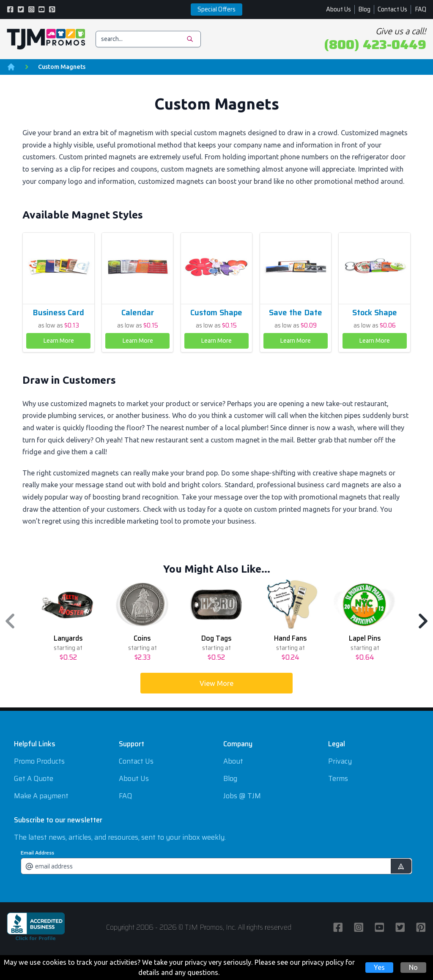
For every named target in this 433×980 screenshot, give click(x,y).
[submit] (401, 866)
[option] (68, 621)
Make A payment (41, 796)
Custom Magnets (62, 67)
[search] (148, 39)
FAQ (421, 9)
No (413, 967)
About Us (338, 9)
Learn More (59, 341)
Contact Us (392, 9)
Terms (338, 778)
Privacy (340, 761)
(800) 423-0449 (375, 44)
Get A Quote (34, 778)
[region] (216, 621)
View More (216, 683)
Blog (364, 9)
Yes (379, 967)
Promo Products (39, 761)
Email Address (37, 853)
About (233, 761)
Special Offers (216, 9)
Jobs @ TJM (242, 796)
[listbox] (217, 621)
